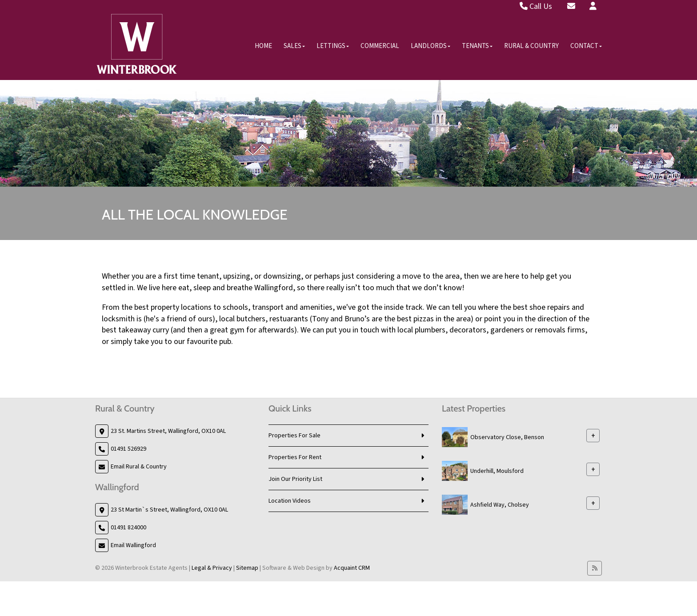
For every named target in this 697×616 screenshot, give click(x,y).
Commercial (380, 46)
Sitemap (247, 568)
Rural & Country (531, 46)
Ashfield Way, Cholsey (500, 504)
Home (263, 46)
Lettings (333, 46)
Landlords (431, 46)
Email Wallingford (133, 545)
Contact (586, 46)
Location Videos (290, 501)
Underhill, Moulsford (497, 471)
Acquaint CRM (352, 568)
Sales (294, 46)
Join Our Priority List (295, 479)
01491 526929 (128, 449)
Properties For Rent (295, 457)
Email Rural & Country (139, 467)
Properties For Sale (294, 436)
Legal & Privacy (212, 568)
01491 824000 (128, 528)
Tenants (477, 46)
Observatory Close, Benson (507, 437)
